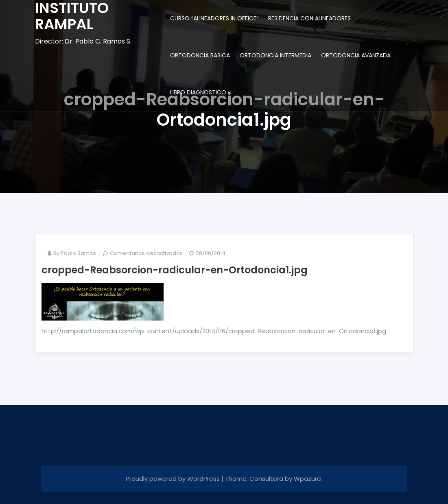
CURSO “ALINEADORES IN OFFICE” (214, 18)
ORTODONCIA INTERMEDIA (275, 55)
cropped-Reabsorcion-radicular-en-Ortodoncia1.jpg (175, 270)
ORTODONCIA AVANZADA (356, 55)
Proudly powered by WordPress (174, 479)
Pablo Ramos (78, 253)
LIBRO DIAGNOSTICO (198, 92)
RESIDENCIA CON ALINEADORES (309, 18)
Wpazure (307, 479)
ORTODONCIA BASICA (200, 55)
